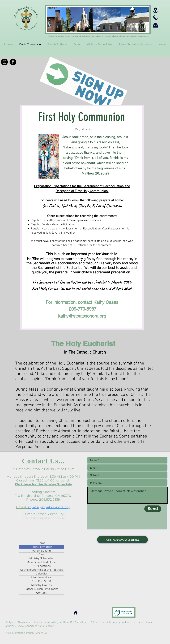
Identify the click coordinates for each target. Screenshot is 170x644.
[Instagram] (4, 62)
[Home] (76, 612)
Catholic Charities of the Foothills (41, 570)
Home (41, 543)
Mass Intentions (41, 577)
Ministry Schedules (41, 558)
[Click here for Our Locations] (122, 540)
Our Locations (41, 566)
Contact (41, 593)
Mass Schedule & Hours (41, 562)
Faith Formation (41, 547)
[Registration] (85, 129)
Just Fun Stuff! (41, 581)
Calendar (41, 574)
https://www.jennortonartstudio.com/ (31, 626)
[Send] (153, 509)
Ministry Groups (41, 585)
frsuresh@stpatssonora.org (44, 518)
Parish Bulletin (41, 551)
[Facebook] (13, 62)
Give (41, 554)
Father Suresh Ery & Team (41, 589)
